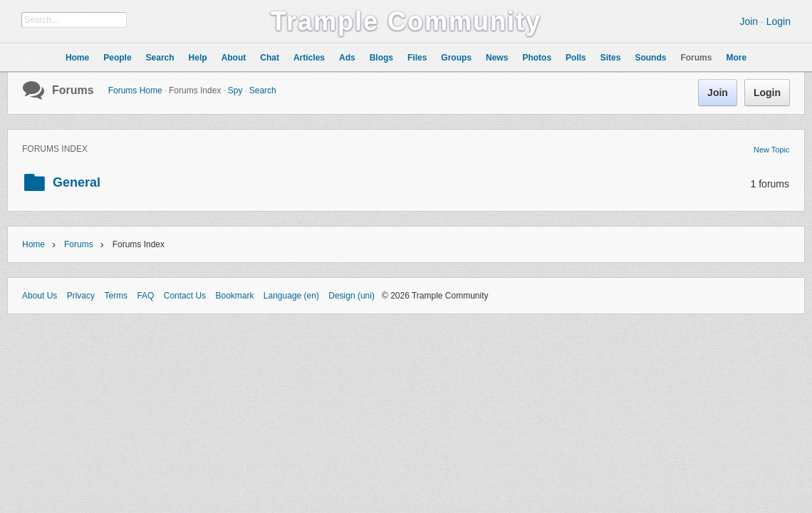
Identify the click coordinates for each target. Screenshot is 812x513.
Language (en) (291, 296)
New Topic (772, 150)
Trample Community (406, 21)
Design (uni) (352, 296)
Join (749, 21)
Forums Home (135, 90)
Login (779, 21)
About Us (40, 296)
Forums (73, 90)
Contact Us (185, 296)
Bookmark (234, 296)
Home (33, 244)
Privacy (81, 296)
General (77, 182)
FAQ (145, 296)
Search (263, 90)
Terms (116, 296)
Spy (235, 90)
